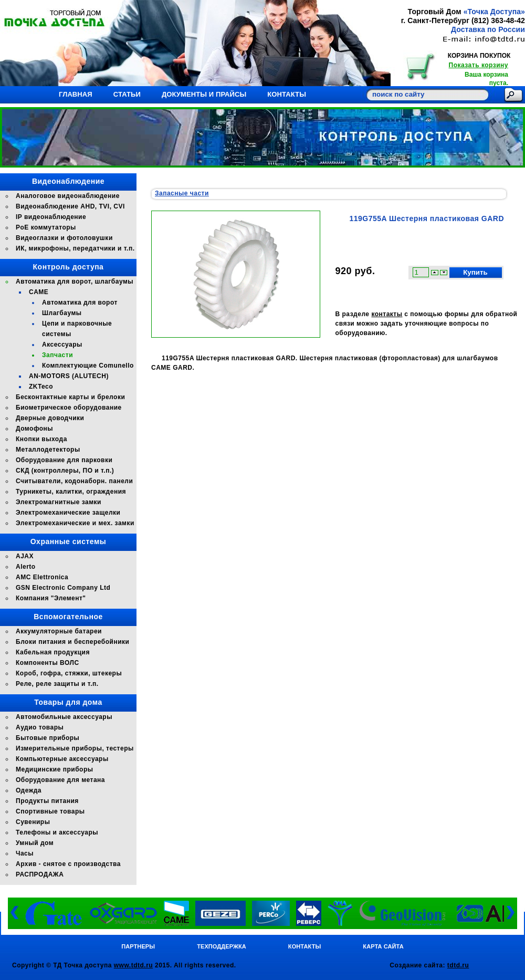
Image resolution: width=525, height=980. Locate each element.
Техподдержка (222, 946)
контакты (387, 314)
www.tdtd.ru (133, 965)
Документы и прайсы (204, 94)
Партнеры (138, 946)
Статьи (127, 94)
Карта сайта (383, 946)
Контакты (287, 94)
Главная (76, 94)
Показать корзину (479, 65)
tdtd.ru (458, 965)
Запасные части (182, 193)
